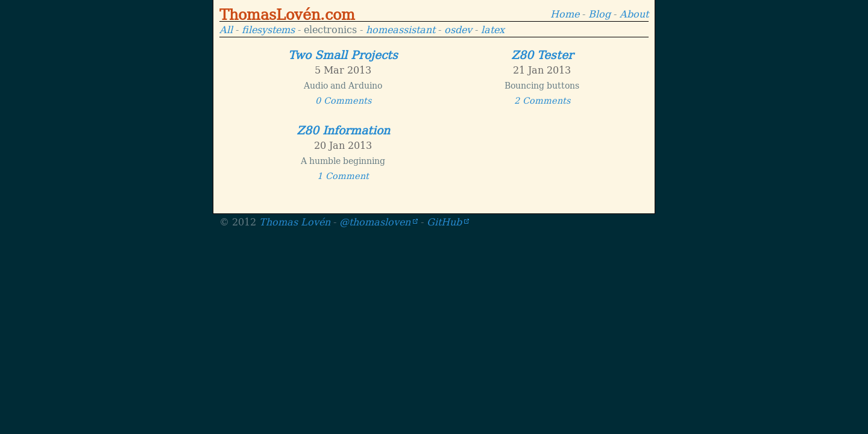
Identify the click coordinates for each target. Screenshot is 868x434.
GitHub (444, 221)
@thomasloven (375, 221)
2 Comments (542, 100)
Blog (599, 13)
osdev (458, 29)
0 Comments (343, 100)
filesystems (268, 29)
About (634, 13)
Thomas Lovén (295, 221)
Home (565, 13)
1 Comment (343, 175)
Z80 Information (343, 130)
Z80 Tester (542, 54)
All (226, 29)
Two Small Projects (343, 54)
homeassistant (401, 29)
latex (493, 29)
